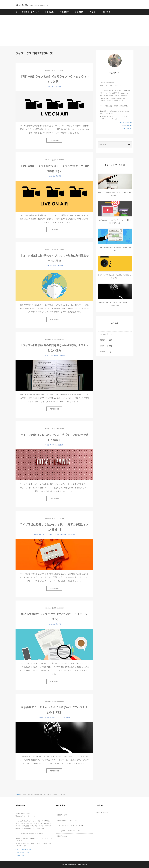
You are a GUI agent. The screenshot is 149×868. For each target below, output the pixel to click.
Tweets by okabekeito (102, 812)
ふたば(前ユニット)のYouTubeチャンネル (69, 831)
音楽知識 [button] (80, 12)
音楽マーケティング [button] (31, 12)
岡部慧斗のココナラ (64, 836)
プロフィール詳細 (126, 123)
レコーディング (52, 535)
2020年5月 (104, 346)
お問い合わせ (127, 126)
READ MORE (54, 140)
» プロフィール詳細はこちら (23, 850)
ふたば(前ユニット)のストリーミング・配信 (70, 826)
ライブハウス (51, 86)
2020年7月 (104, 334)
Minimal (70, 864)
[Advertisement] (74, 31)
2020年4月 (104, 352)
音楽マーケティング (63, 535)
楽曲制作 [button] (65, 12)
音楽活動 (59, 86)
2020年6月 (104, 340)
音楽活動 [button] (50, 12)
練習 (58, 355)
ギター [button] (94, 12)
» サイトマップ (20, 855)
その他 (107, 12)
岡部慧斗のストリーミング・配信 (67, 820)
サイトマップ (127, 128)
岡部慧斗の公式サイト (64, 815)
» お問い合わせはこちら (22, 852)
